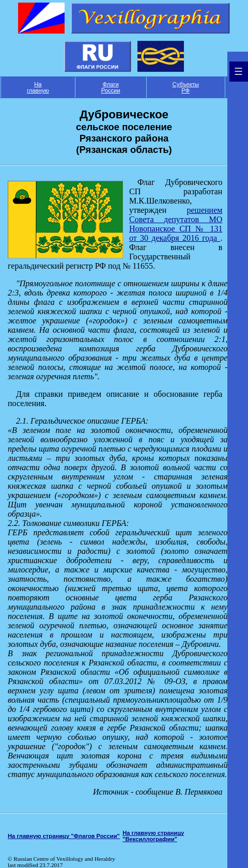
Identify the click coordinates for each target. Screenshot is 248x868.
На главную (38, 87)
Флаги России (111, 87)
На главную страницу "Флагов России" (64, 836)
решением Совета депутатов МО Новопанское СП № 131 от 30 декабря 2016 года (176, 224)
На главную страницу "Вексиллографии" (153, 836)
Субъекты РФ (186, 87)
